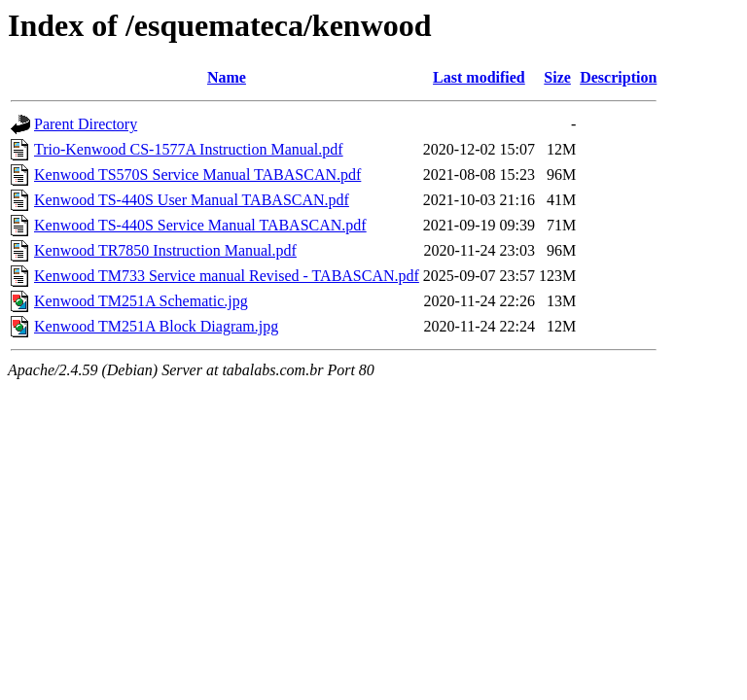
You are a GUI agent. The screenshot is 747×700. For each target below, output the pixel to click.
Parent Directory (86, 124)
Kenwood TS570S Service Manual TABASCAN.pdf (197, 175)
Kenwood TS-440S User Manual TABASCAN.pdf (192, 200)
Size (557, 77)
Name (227, 77)
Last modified (479, 77)
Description (618, 77)
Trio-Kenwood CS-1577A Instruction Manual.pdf (189, 149)
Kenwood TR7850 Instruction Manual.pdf (165, 250)
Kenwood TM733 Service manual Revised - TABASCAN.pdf (227, 276)
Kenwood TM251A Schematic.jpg (141, 301)
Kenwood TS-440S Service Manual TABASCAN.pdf (200, 225)
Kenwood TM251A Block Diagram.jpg (156, 326)
